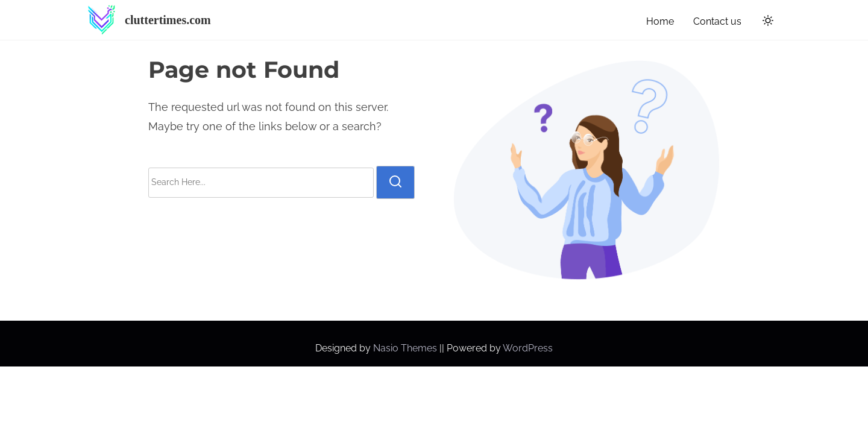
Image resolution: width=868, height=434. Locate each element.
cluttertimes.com (168, 20)
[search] (395, 182)
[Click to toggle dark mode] (766, 23)
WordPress (528, 348)
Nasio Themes (406, 348)
